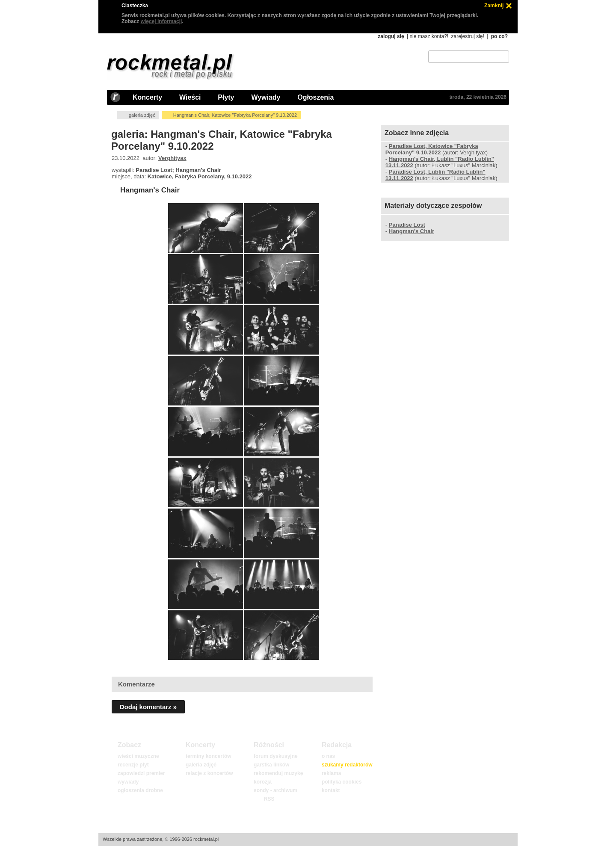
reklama (331, 773)
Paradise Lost (407, 225)
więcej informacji (161, 21)
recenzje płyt (133, 765)
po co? (499, 36)
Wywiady (266, 97)
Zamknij (494, 6)
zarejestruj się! (467, 36)
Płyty (226, 97)
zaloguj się (391, 36)
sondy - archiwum (275, 790)
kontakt (331, 790)
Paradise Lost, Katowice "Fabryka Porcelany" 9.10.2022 (432, 149)
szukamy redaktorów (347, 765)
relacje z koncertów (209, 773)
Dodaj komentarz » (148, 707)
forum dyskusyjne (276, 756)
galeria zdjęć (142, 115)
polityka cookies (342, 782)
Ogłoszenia (315, 97)
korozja (263, 782)
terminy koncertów (209, 756)
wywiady (128, 782)
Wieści (190, 97)
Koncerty (147, 97)
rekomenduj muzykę (278, 773)
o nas (328, 756)
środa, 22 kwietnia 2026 (478, 97)
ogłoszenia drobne (140, 790)
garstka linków (271, 765)
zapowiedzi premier (141, 773)
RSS (269, 799)
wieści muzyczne (138, 756)
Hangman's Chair (150, 190)
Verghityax (172, 158)
